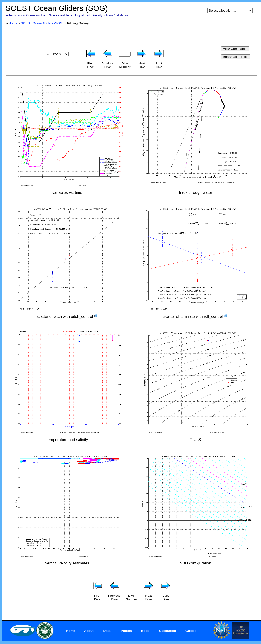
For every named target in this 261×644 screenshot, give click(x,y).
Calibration (168, 631)
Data (107, 631)
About (89, 631)
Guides (191, 631)
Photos (126, 631)
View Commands (235, 49)
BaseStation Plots (236, 57)
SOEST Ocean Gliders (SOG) (42, 23)
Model (146, 631)
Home (13, 23)
